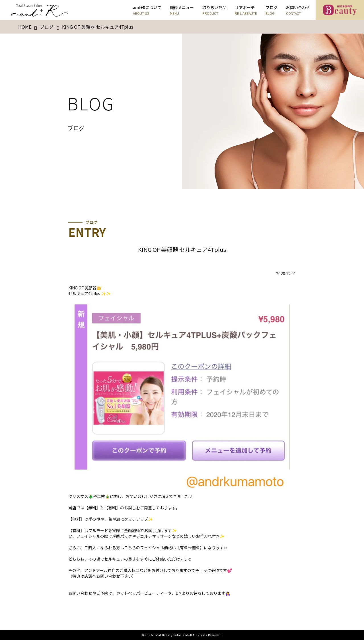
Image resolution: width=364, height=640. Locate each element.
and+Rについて (147, 10)
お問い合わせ (298, 10)
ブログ (272, 10)
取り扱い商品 (214, 10)
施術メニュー (182, 10)
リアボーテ (246, 10)
